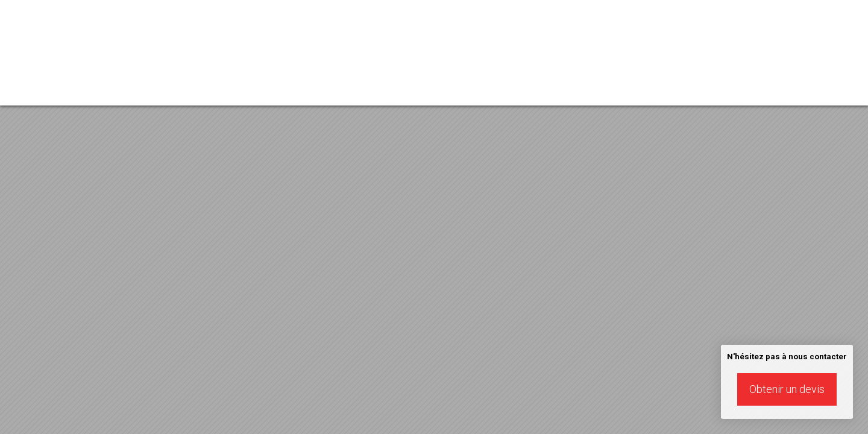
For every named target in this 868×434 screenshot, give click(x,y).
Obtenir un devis (787, 389)
